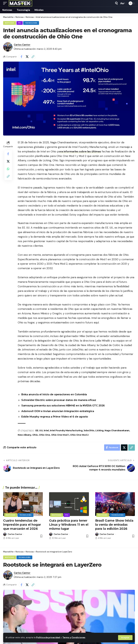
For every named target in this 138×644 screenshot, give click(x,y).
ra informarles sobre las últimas (81, 151)
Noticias (10, 23)
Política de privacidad (48, 638)
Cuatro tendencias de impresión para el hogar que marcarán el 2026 (22, 525)
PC (20, 23)
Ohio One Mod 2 (79, 435)
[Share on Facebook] (21, 57)
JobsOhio (89, 430)
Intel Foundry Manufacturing (66, 430)
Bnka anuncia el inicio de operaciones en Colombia (54, 394)
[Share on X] (27, 57)
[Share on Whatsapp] (8, 169)
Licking (99, 430)
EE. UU (39, 430)
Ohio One (44, 435)
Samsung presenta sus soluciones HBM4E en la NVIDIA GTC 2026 (63, 406)
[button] (125, 638)
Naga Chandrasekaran (117, 430)
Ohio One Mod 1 (60, 435)
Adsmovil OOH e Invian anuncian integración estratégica (58, 411)
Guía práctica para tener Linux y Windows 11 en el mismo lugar (69, 525)
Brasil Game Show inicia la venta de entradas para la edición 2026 (114, 525)
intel (46, 430)
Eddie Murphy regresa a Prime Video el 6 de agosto (55, 417)
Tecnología (31, 23)
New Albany (24, 435)
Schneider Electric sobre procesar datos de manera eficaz (59, 400)
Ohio (35, 435)
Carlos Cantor (22, 45)
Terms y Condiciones (74, 638)
